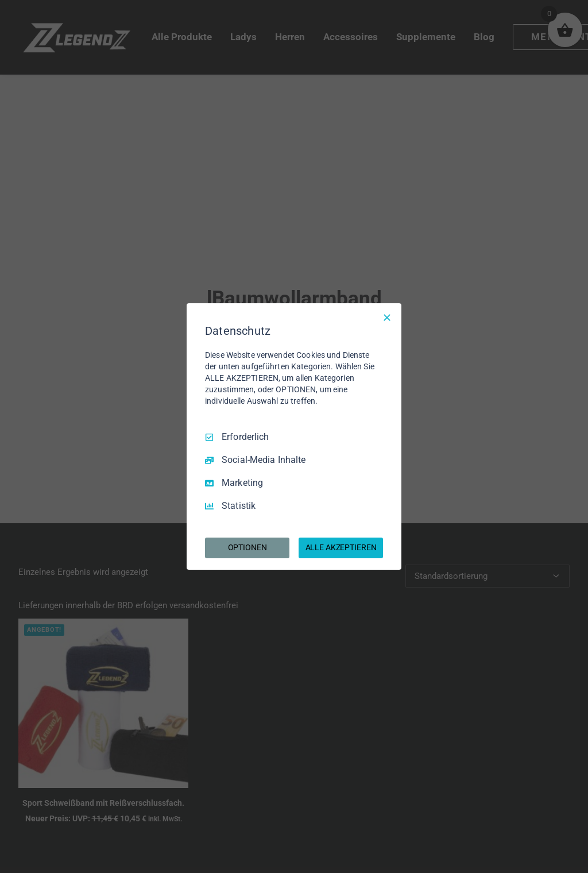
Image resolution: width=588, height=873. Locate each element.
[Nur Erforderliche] (387, 318)
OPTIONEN (247, 547)
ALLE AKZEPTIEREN (341, 547)
